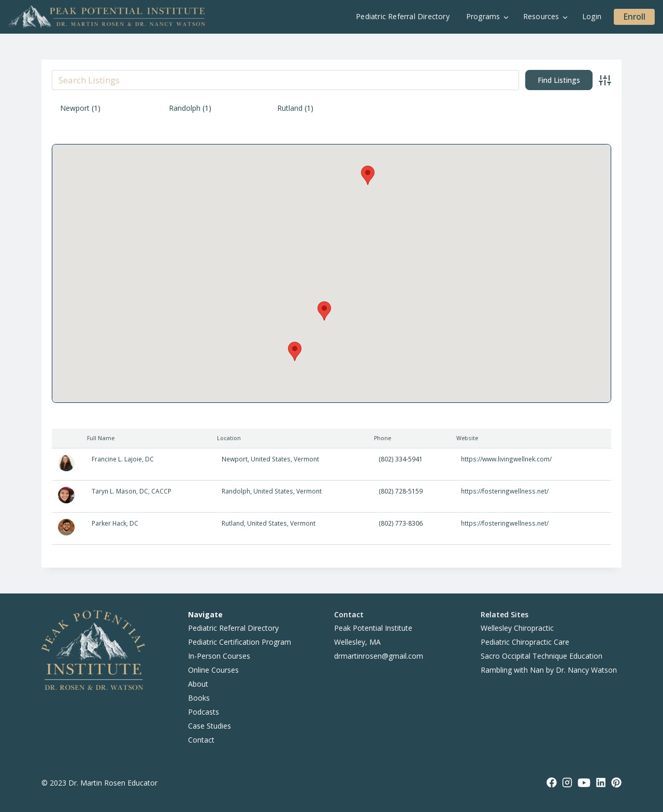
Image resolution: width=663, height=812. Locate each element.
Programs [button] (483, 16)
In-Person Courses (219, 656)
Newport (75, 108)
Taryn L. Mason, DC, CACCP (132, 491)
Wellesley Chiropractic (517, 628)
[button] (368, 175)
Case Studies (210, 726)
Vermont (306, 459)
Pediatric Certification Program (240, 642)
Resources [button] (541, 16)
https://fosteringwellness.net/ (505, 491)
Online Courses (213, 670)
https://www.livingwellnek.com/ (506, 459)
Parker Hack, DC (115, 523)
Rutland (290, 108)
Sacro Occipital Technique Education (542, 656)
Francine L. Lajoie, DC (123, 459)
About (198, 684)
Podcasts (204, 712)
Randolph (185, 108)
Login (592, 16)
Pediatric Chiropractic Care (525, 642)
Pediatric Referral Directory (403, 16)
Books (199, 698)
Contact (201, 740)
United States (271, 459)
